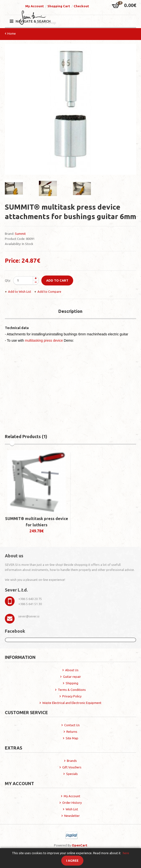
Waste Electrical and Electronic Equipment (72, 703)
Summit (20, 234)
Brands (72, 761)
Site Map (72, 738)
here (126, 853)
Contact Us (72, 725)
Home (12, 33)
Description (70, 311)
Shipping (72, 683)
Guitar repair (72, 677)
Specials (72, 774)
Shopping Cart (59, 6)
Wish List (72, 809)
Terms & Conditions (72, 690)
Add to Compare (49, 292)
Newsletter (72, 816)
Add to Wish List (20, 292)
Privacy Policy (72, 696)
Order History (72, 803)
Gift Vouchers (72, 767)
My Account (35, 6)
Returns (72, 732)
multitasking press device (44, 340)
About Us (72, 670)
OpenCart (79, 845)
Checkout (81, 6)
